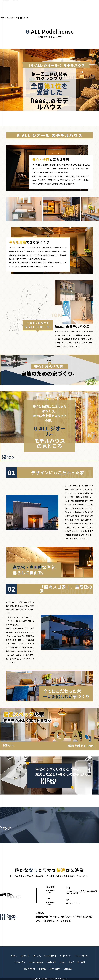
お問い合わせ (72, 9)
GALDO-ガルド (50, 956)
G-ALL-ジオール (81, 956)
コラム (62, 962)
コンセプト (48, 9)
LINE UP (60, 9)
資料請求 (84, 9)
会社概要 (42, 969)
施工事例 (37, 9)
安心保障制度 (29, 969)
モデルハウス (25, 9)
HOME (2, 18)
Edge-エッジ (66, 956)
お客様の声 (51, 962)
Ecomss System (36, 962)
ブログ (71, 962)
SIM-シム (37, 956)
